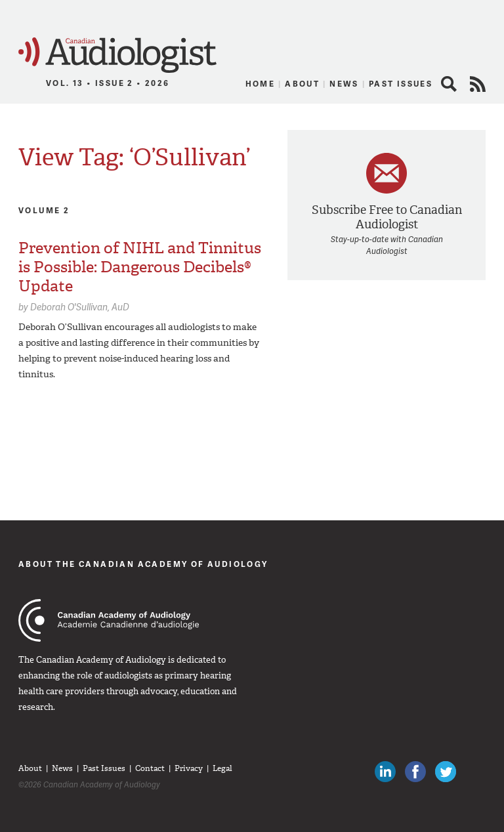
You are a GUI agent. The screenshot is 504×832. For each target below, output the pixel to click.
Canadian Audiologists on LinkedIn (385, 772)
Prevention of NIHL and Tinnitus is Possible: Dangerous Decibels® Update (140, 267)
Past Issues (401, 84)
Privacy (189, 768)
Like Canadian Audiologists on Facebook (415, 772)
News (344, 84)
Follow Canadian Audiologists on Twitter (446, 772)
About (302, 84)
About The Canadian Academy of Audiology (143, 564)
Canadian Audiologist (117, 55)
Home (261, 84)
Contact (150, 768)
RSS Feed (478, 84)
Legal (222, 768)
